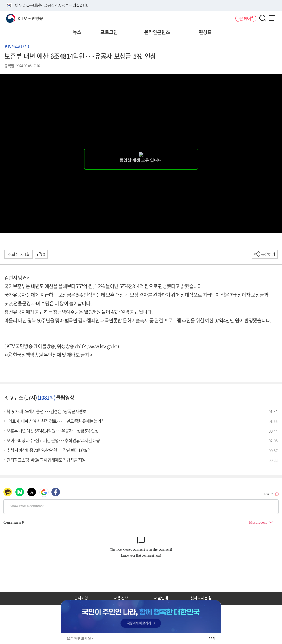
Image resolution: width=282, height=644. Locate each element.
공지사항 (81, 598)
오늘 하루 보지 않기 (81, 638)
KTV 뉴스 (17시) (17, 46)
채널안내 (161, 598)
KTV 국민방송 (16, 16)
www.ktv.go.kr (103, 346)
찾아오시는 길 (201, 598)
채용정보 (121, 598)
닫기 (212, 638)
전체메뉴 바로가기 (0, 0)
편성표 (205, 32)
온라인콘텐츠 (157, 32)
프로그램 (109, 32)
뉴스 (77, 32)
